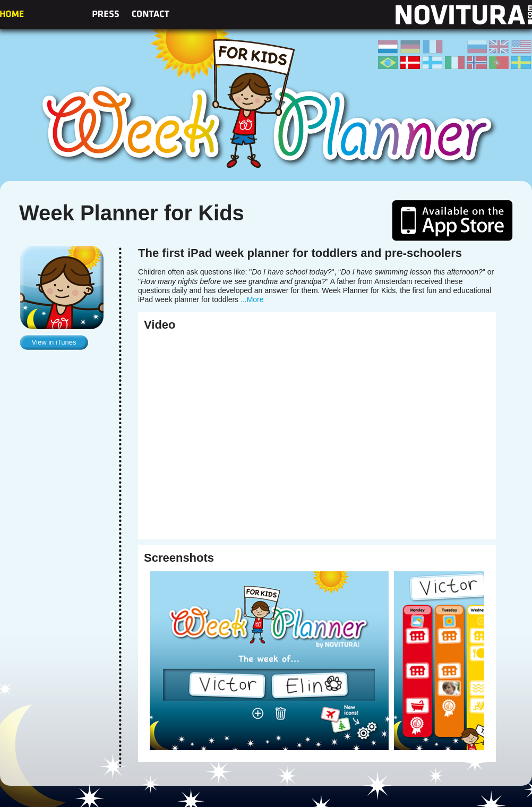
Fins (433, 63)
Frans (433, 47)
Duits (410, 47)
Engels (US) (521, 47)
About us (58, 14)
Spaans (455, 47)
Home (12, 14)
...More (252, 299)
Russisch (477, 47)
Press (105, 14)
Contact (151, 14)
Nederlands (388, 47)
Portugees (499, 63)
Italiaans (455, 63)
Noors (477, 63)
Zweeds (521, 63)
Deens (410, 63)
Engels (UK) (499, 47)
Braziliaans (388, 63)
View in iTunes (54, 342)
